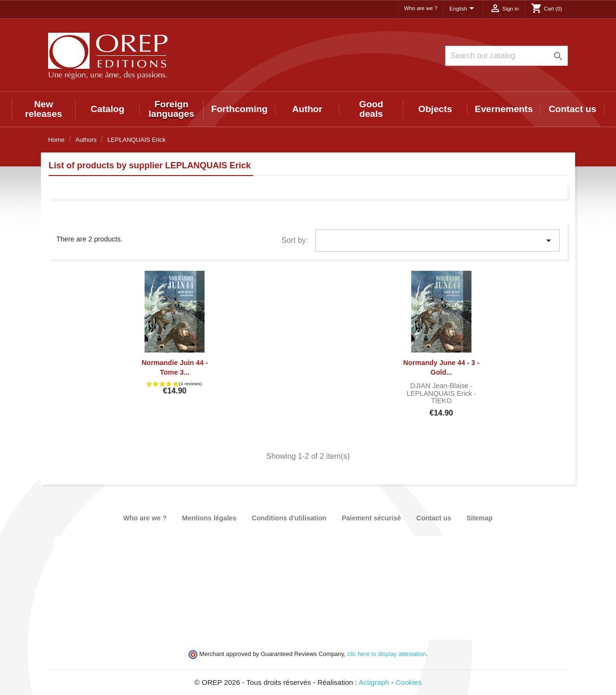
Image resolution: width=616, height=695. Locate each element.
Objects (435, 109)
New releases (44, 109)
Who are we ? (421, 8)
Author (307, 109)
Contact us (572, 109)
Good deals (371, 109)
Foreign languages (172, 109)
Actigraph (374, 682)
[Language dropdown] (463, 9)
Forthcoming (239, 109)
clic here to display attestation (387, 654)
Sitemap (479, 518)
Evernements (504, 109)
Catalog (107, 109)
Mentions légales (209, 518)
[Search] (507, 56)
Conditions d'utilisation (289, 518)
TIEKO (441, 401)
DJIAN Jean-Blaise (441, 386)
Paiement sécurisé (371, 518)
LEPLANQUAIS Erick (440, 393)
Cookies (409, 682)
